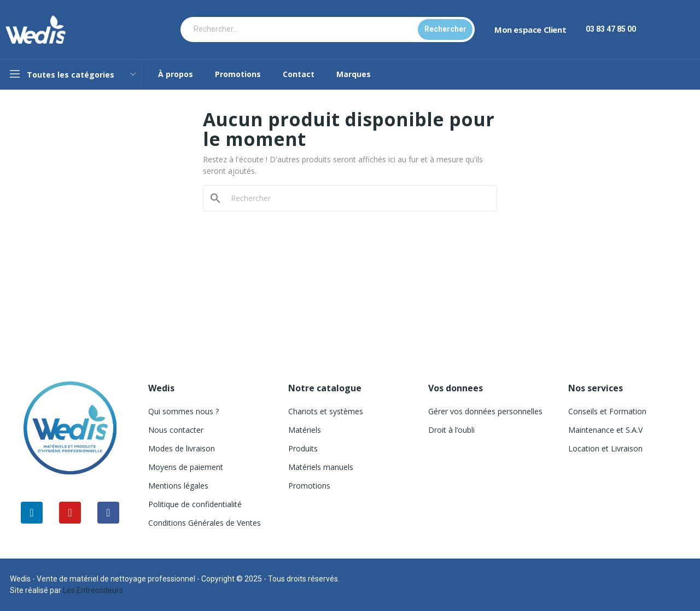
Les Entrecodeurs (93, 590)
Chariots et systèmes (326, 411)
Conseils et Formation (607, 411)
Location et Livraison (605, 448)
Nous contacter (176, 430)
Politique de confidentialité (195, 504)
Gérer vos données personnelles (485, 411)
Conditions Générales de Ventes (205, 523)
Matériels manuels (321, 467)
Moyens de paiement (186, 467)
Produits (303, 448)
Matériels (305, 430)
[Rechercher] (357, 198)
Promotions (309, 486)
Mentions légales (178, 486)
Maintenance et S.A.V (605, 430)
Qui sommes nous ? (183, 411)
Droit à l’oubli (451, 430)
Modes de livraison (182, 448)
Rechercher (445, 29)
